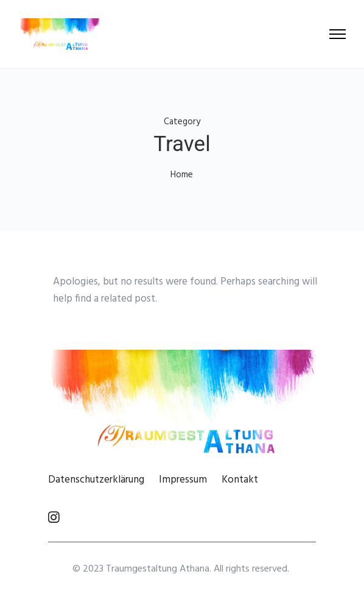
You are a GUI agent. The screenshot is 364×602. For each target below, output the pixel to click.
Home (182, 175)
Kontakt (240, 480)
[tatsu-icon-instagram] (54, 517)
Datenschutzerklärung (96, 480)
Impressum (183, 480)
